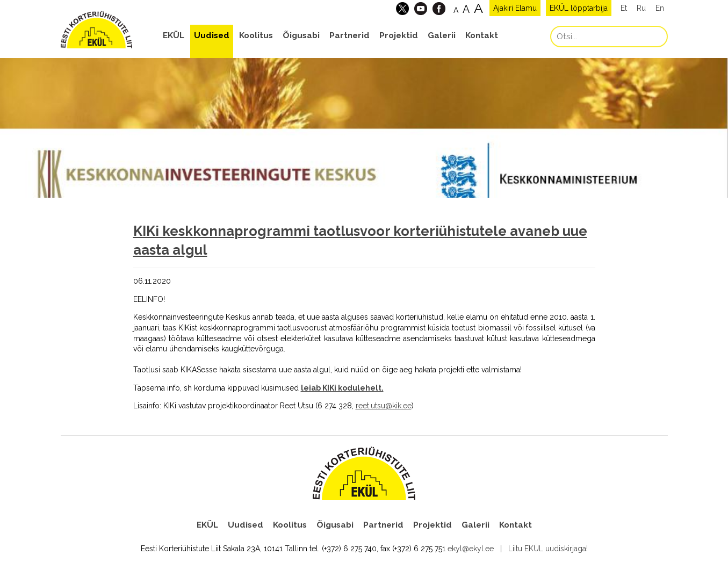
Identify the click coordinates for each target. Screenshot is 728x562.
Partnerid (349, 35)
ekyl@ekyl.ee (471, 549)
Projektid (399, 35)
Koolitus (256, 35)
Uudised (212, 35)
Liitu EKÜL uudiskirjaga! (548, 549)
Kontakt (482, 35)
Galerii (442, 35)
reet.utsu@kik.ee (384, 406)
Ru (641, 8)
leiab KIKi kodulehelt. (342, 388)
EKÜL (174, 35)
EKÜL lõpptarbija (579, 8)
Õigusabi (301, 35)
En (660, 8)
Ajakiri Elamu (515, 8)
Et (624, 8)
